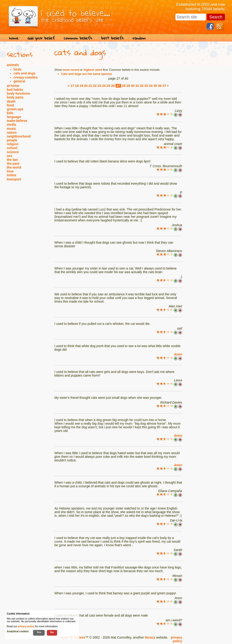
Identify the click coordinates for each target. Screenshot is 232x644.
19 (81, 86)
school (12, 148)
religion (13, 144)
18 (77, 86)
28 (124, 86)
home (14, 38)
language (14, 117)
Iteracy (150, 637)
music (11, 129)
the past (13, 164)
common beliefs (78, 38)
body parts (15, 97)
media (11, 125)
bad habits (15, 90)
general (19, 81)
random (139, 38)
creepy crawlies (26, 77)
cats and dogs (24, 73)
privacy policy (176, 639)
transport (14, 179)
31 (137, 86)
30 (133, 86)
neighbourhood (19, 136)
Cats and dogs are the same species (87, 74)
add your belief (41, 38)
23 (99, 86)
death (11, 101)
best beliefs (112, 38)
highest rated (93, 70)
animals (13, 65)
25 (108, 86)
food (10, 105)
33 (146, 86)
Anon (178, 354)
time (10, 171)
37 (164, 86)
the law (12, 160)
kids (10, 113)
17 (72, 86)
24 (104, 86)
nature (12, 132)
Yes (39, 632)
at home (13, 86)
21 (90, 86)
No (52, 632)
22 (95, 86)
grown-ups (15, 109)
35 (155, 86)
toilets (12, 175)
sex (10, 156)
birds (18, 69)
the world (14, 167)
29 (128, 86)
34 (151, 86)
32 (142, 86)
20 (86, 86)
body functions (18, 93)
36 (160, 86)
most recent (71, 70)
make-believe (17, 121)
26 (113, 86)
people (12, 140)
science (13, 152)
